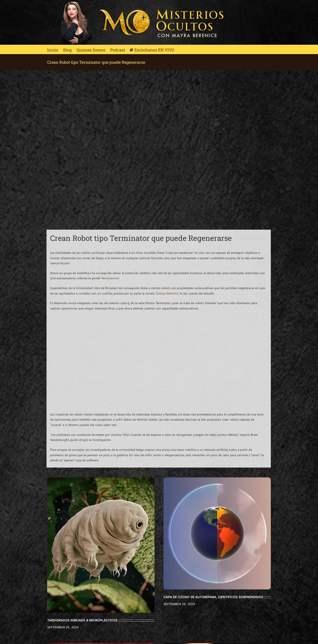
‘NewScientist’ (110, 278)
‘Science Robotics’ (167, 293)
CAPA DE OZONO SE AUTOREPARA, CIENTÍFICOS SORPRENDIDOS (213, 597)
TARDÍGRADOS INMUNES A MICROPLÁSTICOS (82, 620)
